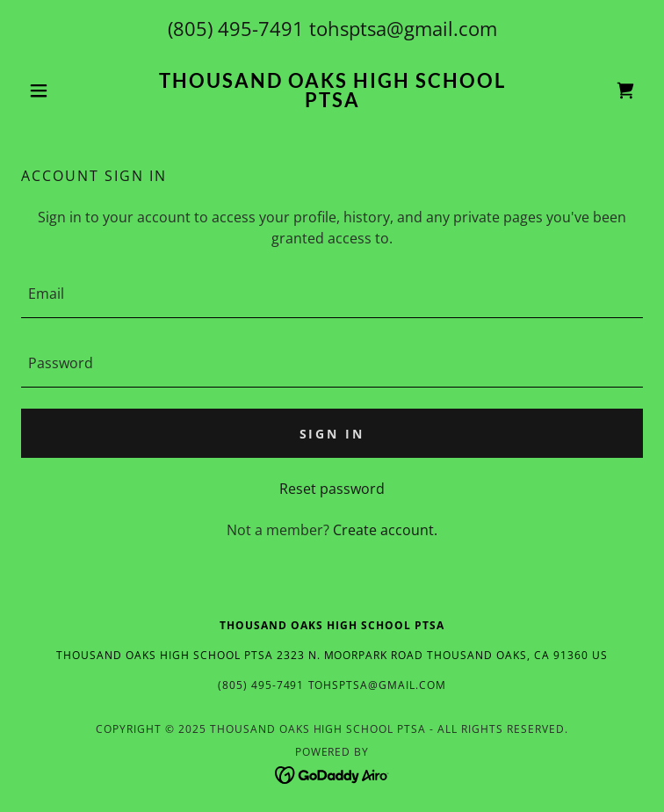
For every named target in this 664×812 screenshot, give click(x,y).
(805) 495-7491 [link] (236, 28)
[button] (68, 91)
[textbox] (332, 294)
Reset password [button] (332, 489)
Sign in (332, 434)
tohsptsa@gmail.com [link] (403, 28)
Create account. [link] (385, 530)
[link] (332, 91)
